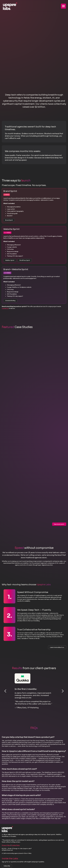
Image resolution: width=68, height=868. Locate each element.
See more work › (59, 524)
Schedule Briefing (10, 301)
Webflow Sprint (10, 260)
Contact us (5, 308)
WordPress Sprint (25, 260)
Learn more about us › (57, 647)
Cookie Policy (16, 845)
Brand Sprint (9, 220)
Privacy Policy (6, 845)
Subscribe (7, 866)
